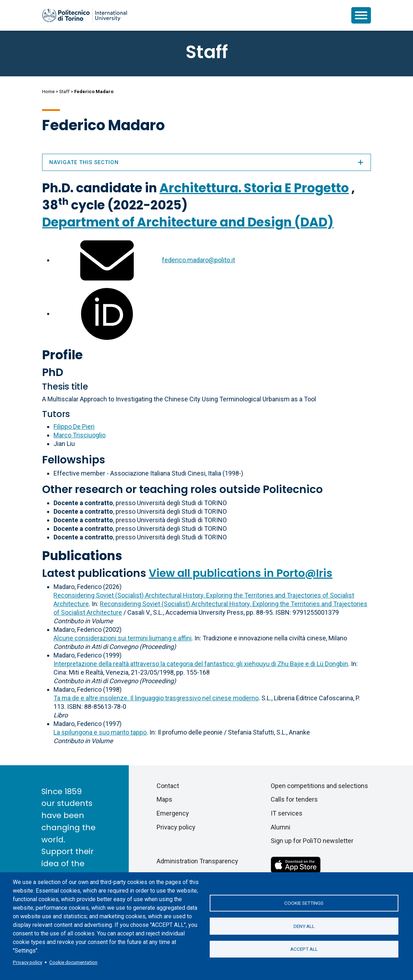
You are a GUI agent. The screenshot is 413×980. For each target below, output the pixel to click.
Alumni (281, 827)
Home (48, 92)
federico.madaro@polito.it (198, 260)
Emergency (173, 813)
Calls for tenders (294, 799)
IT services (287, 813)
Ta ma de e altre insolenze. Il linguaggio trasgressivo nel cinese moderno (156, 698)
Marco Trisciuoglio (80, 435)
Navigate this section (206, 162)
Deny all (304, 926)
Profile (62, 355)
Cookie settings (304, 903)
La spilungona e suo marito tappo (100, 732)
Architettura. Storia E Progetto (254, 188)
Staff (64, 92)
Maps (164, 799)
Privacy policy (27, 962)
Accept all (304, 949)
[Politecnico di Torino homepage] (85, 15)
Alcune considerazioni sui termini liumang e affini (123, 638)
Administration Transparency (197, 861)
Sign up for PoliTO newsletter (312, 841)
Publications (82, 556)
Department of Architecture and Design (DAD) (188, 222)
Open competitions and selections (319, 786)
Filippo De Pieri (74, 426)
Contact (168, 786)
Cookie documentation (73, 962)
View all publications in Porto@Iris (241, 573)
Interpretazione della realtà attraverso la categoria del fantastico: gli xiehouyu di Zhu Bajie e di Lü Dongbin (201, 664)
